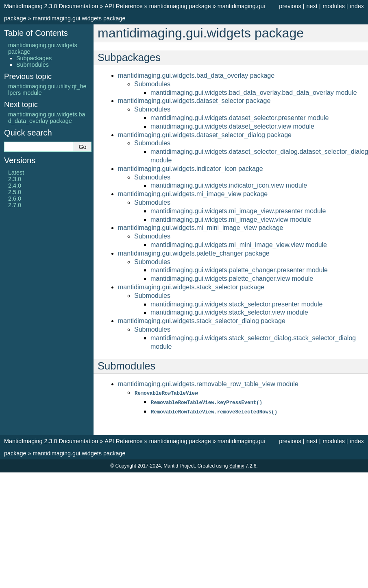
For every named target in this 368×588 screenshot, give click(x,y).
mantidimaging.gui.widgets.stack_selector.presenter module (236, 304)
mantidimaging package (180, 6)
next (312, 6)
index (357, 6)
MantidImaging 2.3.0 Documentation (51, 6)
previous (290, 6)
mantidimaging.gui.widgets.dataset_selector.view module (232, 126)
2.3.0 (15, 179)
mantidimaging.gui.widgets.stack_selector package (191, 287)
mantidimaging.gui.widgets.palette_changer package (194, 253)
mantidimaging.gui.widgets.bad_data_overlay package (196, 75)
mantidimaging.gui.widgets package (79, 18)
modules (333, 6)
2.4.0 (15, 186)
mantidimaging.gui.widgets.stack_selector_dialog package (202, 321)
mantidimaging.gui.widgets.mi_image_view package (193, 194)
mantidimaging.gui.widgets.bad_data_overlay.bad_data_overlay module (254, 93)
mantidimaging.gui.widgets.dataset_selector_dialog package (205, 135)
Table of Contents (36, 33)
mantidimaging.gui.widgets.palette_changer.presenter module (239, 270)
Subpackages (34, 58)
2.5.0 (15, 192)
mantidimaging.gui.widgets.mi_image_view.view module (231, 220)
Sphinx (237, 465)
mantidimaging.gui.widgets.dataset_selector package (194, 101)
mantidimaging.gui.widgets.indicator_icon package (191, 169)
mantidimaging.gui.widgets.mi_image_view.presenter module (238, 211)
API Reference (124, 6)
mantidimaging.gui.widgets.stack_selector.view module (229, 312)
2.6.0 (15, 199)
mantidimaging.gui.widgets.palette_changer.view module (232, 279)
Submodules (152, 84)
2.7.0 (15, 205)
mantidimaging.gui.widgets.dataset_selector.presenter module (240, 118)
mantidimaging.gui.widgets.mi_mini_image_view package (200, 228)
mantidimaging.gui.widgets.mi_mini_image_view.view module (239, 245)
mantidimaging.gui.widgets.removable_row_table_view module (208, 384)
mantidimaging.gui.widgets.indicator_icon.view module (229, 185)
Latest (16, 173)
